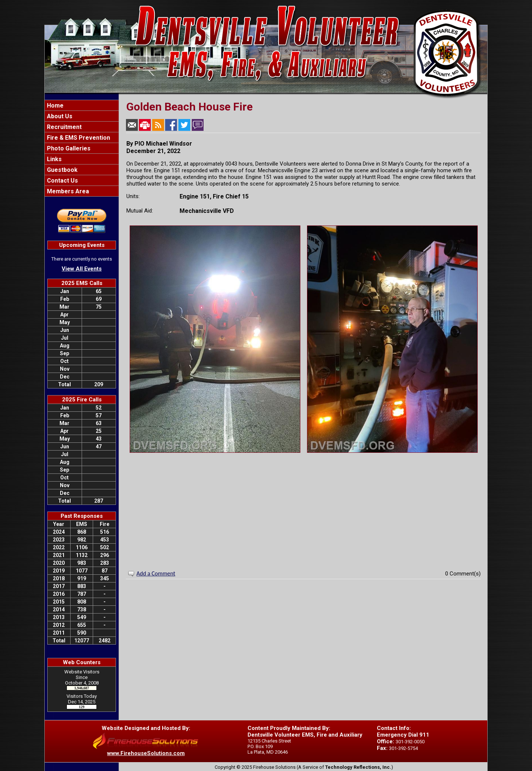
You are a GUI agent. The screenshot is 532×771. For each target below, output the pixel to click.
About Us (59, 116)
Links (54, 159)
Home (54, 106)
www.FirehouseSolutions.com (146, 753)
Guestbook (62, 170)
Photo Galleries (68, 148)
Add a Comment (156, 573)
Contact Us (62, 181)
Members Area (67, 191)
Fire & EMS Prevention (78, 138)
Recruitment (64, 127)
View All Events (82, 269)
